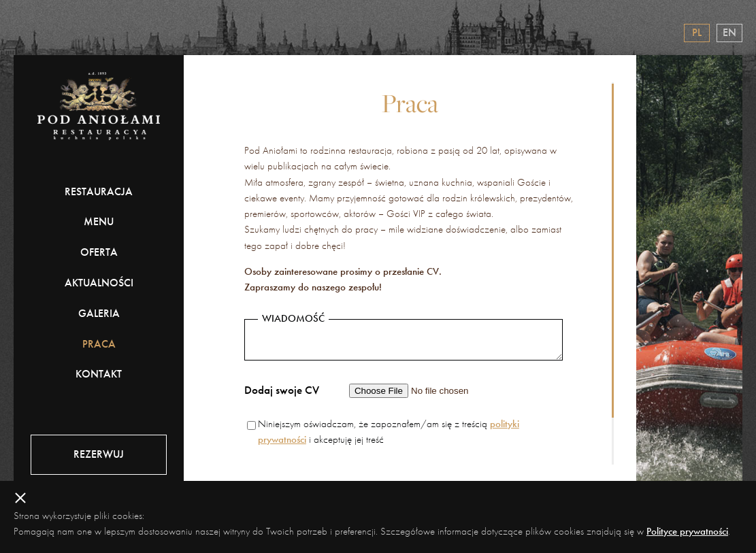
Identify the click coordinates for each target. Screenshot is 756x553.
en (729, 32)
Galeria (99, 313)
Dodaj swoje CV (282, 390)
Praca (99, 344)
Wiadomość (293, 319)
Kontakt (99, 374)
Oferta (99, 252)
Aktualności (99, 283)
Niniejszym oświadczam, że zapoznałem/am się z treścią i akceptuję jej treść (389, 432)
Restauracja (99, 191)
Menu (99, 221)
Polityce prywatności (687, 531)
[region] (410, 273)
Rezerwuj (99, 454)
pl (697, 32)
